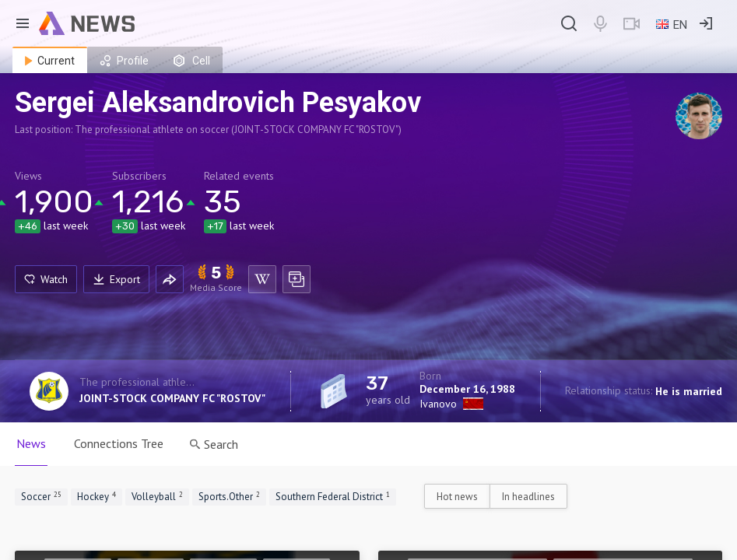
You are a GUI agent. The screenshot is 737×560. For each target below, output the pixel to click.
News (31, 443)
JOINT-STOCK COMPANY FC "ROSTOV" (172, 398)
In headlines (528, 497)
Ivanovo (438, 404)
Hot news (457, 497)
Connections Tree (119, 443)
